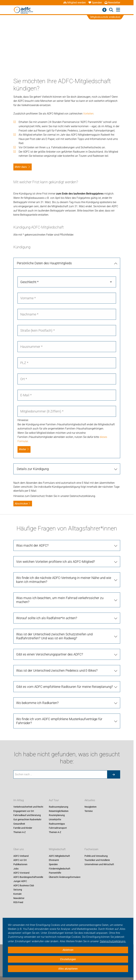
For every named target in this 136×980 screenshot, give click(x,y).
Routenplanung (57, 815)
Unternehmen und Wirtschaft (99, 864)
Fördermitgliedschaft (60, 869)
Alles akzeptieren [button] (68, 969)
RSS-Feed (18, 902)
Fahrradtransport (58, 828)
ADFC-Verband (21, 856)
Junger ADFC (20, 881)
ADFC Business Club (24, 885)
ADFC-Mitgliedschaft (59, 856)
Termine (89, 811)
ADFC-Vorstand (21, 873)
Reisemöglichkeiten (59, 811)
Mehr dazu (21, 167)
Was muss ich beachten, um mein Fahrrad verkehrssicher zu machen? (60, 600)
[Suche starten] (114, 774)
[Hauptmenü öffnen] (118, 10)
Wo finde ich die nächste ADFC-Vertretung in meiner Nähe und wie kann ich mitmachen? (64, 580)
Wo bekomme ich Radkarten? (37, 703)
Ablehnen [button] (68, 950)
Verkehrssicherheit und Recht (28, 807)
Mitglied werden (75, 3)
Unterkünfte (55, 819)
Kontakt (17, 894)
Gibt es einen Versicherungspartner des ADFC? (50, 654)
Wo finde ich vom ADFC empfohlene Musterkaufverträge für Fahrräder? (59, 721)
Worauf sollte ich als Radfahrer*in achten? (47, 618)
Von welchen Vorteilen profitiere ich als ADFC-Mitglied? (56, 562)
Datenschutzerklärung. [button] (113, 941)
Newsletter (112, 3)
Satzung (18, 890)
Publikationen (20, 864)
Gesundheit (19, 824)
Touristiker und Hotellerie (97, 860)
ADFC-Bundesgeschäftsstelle (28, 877)
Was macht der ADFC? (32, 545)
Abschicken (23, 504)
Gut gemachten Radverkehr (27, 819)
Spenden (95, 3)
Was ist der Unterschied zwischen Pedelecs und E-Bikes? (57, 670)
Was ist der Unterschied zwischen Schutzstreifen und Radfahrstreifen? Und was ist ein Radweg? (54, 636)
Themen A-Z (19, 832)
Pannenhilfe (55, 873)
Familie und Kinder (23, 828)
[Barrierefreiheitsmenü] (104, 10)
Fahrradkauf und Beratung (27, 815)
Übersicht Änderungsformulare (65, 877)
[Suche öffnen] (111, 10)
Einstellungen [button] (68, 959)
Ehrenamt (54, 860)
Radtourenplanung (59, 807)
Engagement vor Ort (24, 811)
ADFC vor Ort (20, 860)
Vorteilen (88, 114)
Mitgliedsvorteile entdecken (105, 17)
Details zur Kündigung (33, 469)
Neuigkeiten (91, 807)
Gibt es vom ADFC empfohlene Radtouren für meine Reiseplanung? (65, 687)
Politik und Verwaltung (96, 856)
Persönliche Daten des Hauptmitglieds (44, 263)
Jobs (16, 869)
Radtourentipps (57, 824)
